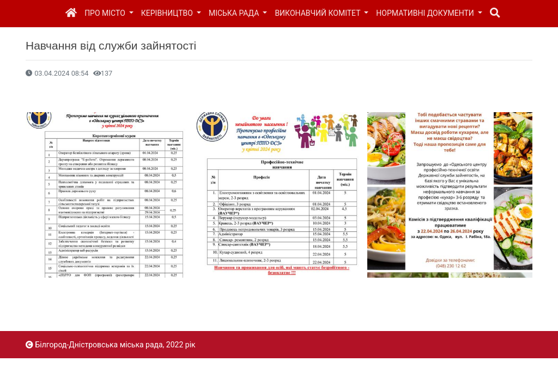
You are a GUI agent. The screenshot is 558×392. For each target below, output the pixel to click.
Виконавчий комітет (318, 13)
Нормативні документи (426, 13)
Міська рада (235, 13)
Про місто (106, 13)
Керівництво (168, 13)
